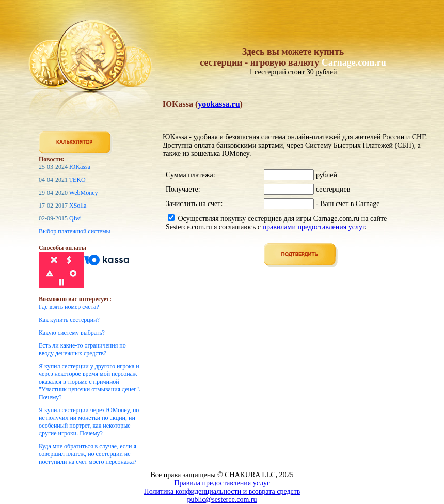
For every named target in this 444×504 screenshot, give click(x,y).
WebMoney (84, 193)
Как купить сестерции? (69, 320)
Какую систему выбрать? (72, 333)
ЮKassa (80, 167)
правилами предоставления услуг (314, 227)
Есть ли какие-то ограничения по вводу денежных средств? (82, 349)
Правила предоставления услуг (222, 483)
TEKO (77, 180)
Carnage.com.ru (354, 62)
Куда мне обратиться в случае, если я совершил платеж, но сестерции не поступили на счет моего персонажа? (88, 454)
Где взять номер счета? (69, 307)
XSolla (78, 206)
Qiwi (75, 218)
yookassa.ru (219, 104)
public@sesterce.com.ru (222, 500)
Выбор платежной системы (75, 231)
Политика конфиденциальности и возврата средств (222, 491)
